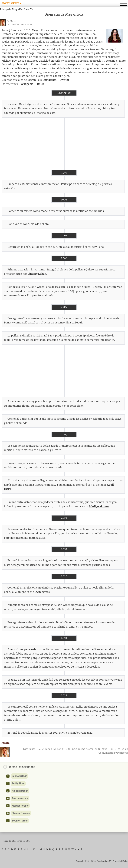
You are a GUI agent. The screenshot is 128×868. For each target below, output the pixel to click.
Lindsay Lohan (37, 274)
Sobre (126, 861)
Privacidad (117, 861)
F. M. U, (11, 21)
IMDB (40, 84)
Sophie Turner (20, 821)
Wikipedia (27, 84)
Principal (5, 9)
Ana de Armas (20, 798)
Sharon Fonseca (21, 813)
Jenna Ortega (19, 776)
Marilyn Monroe (99, 507)
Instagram (50, 80)
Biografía (17, 9)
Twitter (64, 80)
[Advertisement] (64, 144)
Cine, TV (29, 9)
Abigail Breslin (20, 791)
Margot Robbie (20, 806)
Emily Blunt (18, 783)
